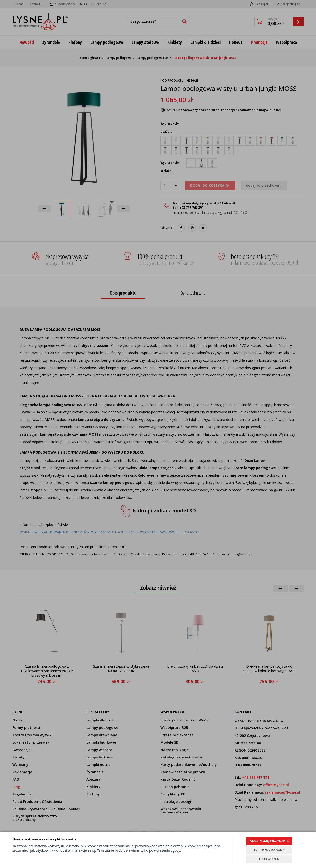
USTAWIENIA (269, 859)
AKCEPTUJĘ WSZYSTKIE (269, 841)
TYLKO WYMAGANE (269, 850)
